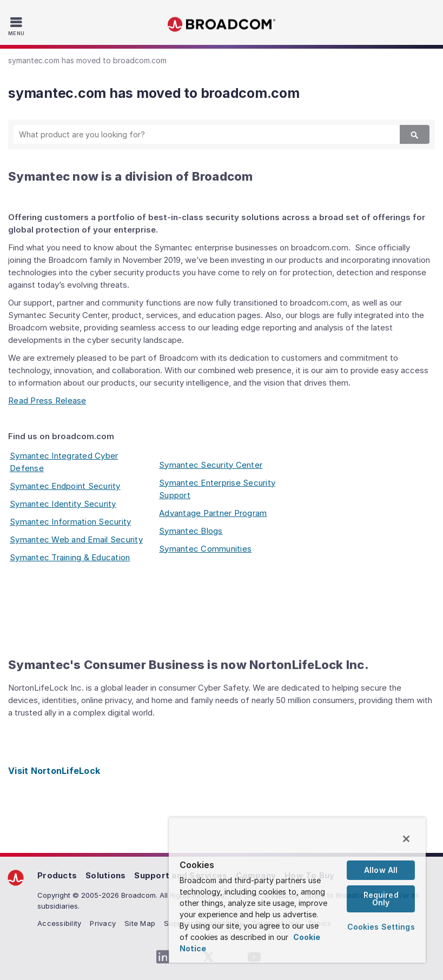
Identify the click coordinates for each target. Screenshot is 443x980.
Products (57, 875)
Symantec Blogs (191, 531)
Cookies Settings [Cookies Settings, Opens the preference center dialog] (381, 927)
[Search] (415, 134)
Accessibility (59, 923)
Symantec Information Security (70, 522)
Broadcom (222, 25)
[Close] (406, 839)
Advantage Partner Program (213, 513)
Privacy (103, 923)
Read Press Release (47, 400)
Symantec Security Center (211, 465)
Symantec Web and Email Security (76, 539)
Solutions (105, 875)
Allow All (381, 870)
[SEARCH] (197, 134)
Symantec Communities (205, 549)
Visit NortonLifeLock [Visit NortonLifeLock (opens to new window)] (54, 771)
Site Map (140, 923)
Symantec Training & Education (70, 557)
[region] (297, 890)
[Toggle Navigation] (18, 26)
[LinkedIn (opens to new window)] (163, 957)
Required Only (381, 899)
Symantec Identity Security (63, 504)
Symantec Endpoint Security (65, 486)
